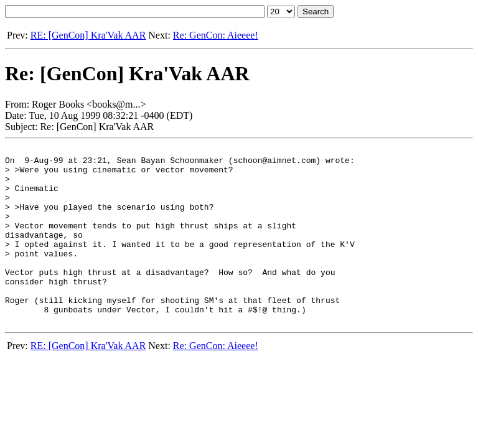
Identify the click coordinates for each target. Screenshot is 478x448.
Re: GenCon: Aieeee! (216, 35)
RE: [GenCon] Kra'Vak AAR (88, 35)
